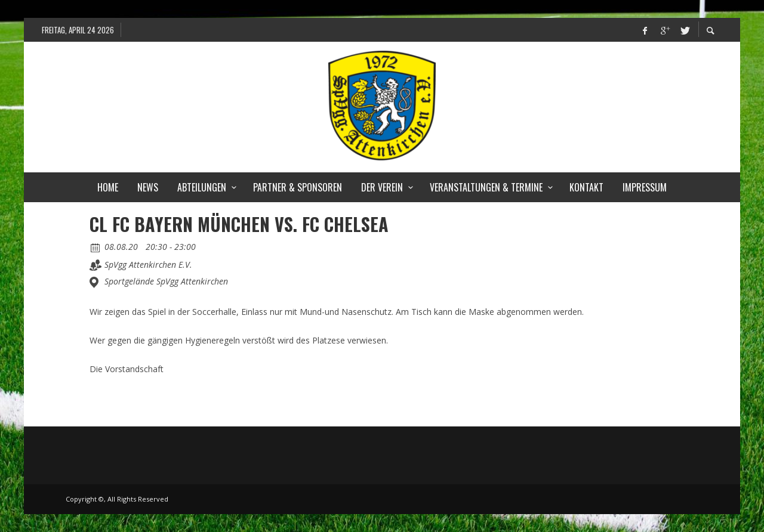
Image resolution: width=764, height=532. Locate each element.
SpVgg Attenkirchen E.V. (148, 265)
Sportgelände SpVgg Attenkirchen (166, 282)
